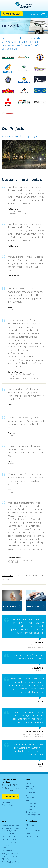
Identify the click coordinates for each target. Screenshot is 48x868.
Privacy (29, 809)
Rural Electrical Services (12, 862)
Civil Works (7, 859)
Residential (31, 792)
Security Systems (9, 831)
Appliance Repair (9, 833)
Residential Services (10, 825)
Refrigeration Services (11, 853)
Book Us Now (7, 805)
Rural (28, 800)
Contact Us (7, 802)
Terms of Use (31, 812)
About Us (30, 786)
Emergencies (31, 803)
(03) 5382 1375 (12, 14)
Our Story (30, 828)
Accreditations (32, 836)
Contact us (7, 575)
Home (28, 783)
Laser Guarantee (33, 831)
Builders (5, 845)
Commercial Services (11, 839)
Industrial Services (10, 856)
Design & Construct (10, 828)
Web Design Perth (34, 815)
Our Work (30, 789)
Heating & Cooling (9, 836)
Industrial (30, 798)
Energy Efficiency (9, 842)
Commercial (31, 795)
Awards (29, 833)
